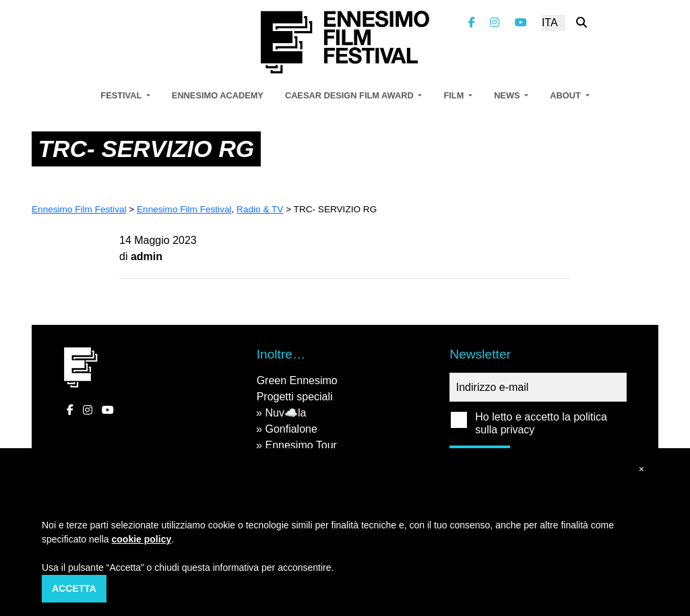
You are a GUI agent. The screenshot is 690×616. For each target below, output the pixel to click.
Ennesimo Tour (301, 445)
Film (454, 95)
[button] (641, 469)
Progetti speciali (295, 397)
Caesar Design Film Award (350, 95)
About (566, 95)
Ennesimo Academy (218, 95)
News (508, 95)
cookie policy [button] (142, 539)
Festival (122, 95)
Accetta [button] (74, 588)
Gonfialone (291, 429)
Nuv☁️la (285, 413)
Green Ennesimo (297, 380)
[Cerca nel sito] (582, 23)
